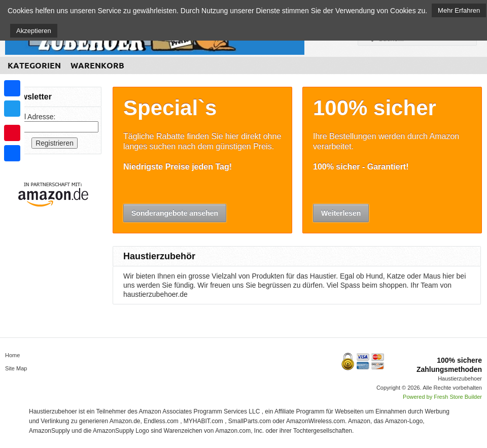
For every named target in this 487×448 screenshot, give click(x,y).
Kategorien (34, 65)
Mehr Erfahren (459, 10)
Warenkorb (97, 65)
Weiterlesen (341, 213)
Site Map (16, 368)
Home (12, 355)
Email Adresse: (32, 117)
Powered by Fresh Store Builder (442, 397)
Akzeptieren (34, 31)
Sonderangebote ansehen (175, 213)
